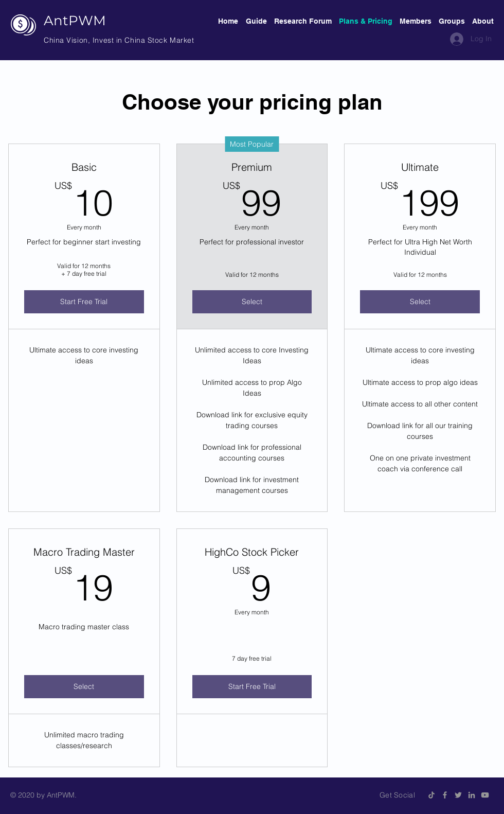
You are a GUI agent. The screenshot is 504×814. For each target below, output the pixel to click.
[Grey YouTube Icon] (485, 795)
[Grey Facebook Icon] (445, 795)
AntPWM (75, 21)
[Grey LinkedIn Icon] (472, 795)
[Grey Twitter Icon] (458, 795)
